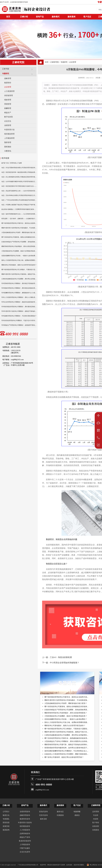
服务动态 (60, 812)
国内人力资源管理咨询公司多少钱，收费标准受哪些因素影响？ (19, 260)
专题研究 (19, 75)
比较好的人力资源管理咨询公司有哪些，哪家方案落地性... (66, 754)
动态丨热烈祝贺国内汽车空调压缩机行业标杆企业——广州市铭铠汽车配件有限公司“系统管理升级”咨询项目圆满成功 (19, 186)
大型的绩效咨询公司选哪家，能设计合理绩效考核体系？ (19, 251)
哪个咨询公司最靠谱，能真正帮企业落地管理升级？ (64, 757)
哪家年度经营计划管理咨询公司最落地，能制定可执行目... (66, 732)
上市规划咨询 (25, 845)
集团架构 (6, 830)
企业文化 (8, 121)
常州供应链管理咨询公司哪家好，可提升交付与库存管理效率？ (19, 321)
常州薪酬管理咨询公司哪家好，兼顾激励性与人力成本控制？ (19, 293)
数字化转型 (9, 117)
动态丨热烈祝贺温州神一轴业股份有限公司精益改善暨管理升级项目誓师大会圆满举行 (19, 172)
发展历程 (6, 826)
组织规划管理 (9, 134)
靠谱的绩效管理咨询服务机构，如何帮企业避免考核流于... (66, 748)
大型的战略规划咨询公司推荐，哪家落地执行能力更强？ (19, 232)
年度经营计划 (9, 130)
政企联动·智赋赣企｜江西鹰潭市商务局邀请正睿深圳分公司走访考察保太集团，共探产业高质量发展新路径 (19, 209)
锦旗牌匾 (77, 812)
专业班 (96, 815)
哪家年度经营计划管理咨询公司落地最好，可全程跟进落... (66, 700)
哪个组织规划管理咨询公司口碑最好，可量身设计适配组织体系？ (19, 270)
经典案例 (60, 815)
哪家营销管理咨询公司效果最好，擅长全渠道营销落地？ (19, 246)
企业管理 (8, 87)
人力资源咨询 (25, 830)
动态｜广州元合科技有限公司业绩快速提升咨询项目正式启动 (19, 200)
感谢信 (77, 815)
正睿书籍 (19, 70)
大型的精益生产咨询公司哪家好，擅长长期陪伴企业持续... (66, 741)
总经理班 (96, 812)
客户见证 (87, 17)
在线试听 (96, 826)
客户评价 (96, 823)
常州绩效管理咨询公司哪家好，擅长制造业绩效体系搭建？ (19, 288)
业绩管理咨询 (25, 812)
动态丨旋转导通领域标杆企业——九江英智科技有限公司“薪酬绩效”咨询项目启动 (19, 214)
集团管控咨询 (25, 819)
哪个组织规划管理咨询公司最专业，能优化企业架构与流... (66, 697)
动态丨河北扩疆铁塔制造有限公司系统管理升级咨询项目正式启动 (19, 168)
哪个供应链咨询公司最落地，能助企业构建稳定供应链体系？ (19, 237)
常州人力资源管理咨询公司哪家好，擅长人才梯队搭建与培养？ (19, 297)
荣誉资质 (6, 823)
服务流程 (43, 819)
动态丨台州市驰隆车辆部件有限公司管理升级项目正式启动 (19, 182)
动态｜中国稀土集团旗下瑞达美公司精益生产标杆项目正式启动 (19, 205)
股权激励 (8, 147)
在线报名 (96, 830)
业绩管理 (8, 125)
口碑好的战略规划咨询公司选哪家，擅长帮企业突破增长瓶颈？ (19, 279)
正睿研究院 (55, 62)
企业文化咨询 (25, 852)
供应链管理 (9, 96)
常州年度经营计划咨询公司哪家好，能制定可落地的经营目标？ (19, 311)
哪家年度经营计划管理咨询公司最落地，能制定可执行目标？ (19, 274)
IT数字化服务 (25, 848)
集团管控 (8, 83)
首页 (47, 62)
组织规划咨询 (25, 826)
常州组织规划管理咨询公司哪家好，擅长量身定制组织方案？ (19, 307)
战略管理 (8, 78)
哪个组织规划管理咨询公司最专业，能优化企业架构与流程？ (19, 223)
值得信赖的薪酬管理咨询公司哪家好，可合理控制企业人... (66, 751)
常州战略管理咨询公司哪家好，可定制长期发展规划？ (19, 316)
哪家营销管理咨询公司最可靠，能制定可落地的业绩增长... (66, 745)
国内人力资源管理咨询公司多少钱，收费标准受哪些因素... (66, 722)
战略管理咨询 (25, 815)
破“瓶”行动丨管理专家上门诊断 (12, 163)
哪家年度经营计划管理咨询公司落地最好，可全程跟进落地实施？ (19, 228)
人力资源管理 (9, 91)
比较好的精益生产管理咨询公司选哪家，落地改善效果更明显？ (19, 242)
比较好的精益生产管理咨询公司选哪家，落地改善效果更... (66, 710)
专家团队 (6, 819)
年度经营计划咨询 (25, 823)
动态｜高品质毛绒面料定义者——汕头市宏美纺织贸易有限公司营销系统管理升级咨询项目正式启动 (19, 191)
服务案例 (71, 17)
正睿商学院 (96, 805)
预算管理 (8, 142)
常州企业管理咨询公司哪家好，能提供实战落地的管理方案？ (19, 302)
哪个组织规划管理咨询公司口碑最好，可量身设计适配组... (66, 729)
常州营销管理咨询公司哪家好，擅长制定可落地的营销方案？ (19, 283)
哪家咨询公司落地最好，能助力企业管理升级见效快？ (19, 265)
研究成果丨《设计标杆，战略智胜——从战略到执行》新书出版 (19, 219)
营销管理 (8, 104)
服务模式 (56, 17)
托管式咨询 (43, 815)
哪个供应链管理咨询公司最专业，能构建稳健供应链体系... (66, 738)
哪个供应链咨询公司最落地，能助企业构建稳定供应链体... (66, 707)
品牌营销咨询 (25, 834)
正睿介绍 (6, 805)
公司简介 (6, 812)
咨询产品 (40, 17)
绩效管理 (8, 100)
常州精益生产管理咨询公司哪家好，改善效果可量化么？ (19, 325)
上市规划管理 (9, 138)
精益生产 (8, 113)
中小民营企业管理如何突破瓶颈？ (65, 663)
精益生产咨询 (25, 837)
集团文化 (6, 815)
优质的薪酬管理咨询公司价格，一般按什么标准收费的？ (19, 256)
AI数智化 (8, 151)
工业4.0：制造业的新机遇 (61, 657)
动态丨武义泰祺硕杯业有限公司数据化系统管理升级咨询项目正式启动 (19, 177)
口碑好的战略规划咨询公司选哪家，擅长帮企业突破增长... (66, 735)
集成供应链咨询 (25, 841)
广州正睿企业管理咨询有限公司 (28, 865)
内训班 (96, 819)
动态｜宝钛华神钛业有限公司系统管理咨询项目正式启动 (19, 195)
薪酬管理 (8, 108)
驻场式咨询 (43, 812)
